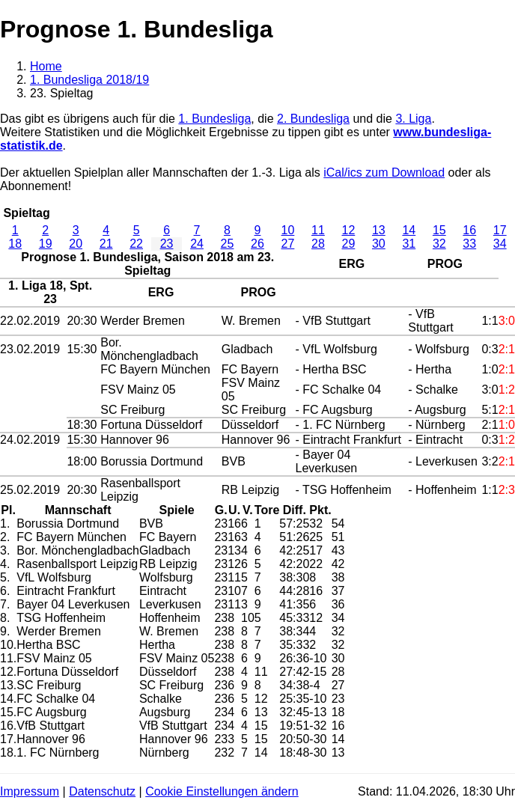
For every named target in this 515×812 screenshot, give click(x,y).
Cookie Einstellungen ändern (222, 791)
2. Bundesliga (313, 119)
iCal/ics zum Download (384, 173)
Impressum (30, 791)
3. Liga (413, 119)
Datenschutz (102, 791)
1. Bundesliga (214, 119)
